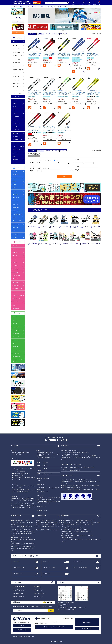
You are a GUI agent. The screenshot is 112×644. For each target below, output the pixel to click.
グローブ (15, 110)
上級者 (30, 58)
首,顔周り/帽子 (16, 133)
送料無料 (45, 168)
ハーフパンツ (16, 130)
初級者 (78, 58)
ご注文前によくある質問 (19, 568)
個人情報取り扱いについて (29, 637)
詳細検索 (74, 3)
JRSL (34, 58)
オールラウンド (76, 59)
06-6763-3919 (44, 618)
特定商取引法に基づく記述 (18, 637)
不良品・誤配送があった (40, 593)
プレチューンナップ (17, 94)
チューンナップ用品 (17, 146)
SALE (51, 58)
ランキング (84, 3)
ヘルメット (15, 113)
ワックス (15, 143)
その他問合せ (46, 574)
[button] (29, 27)
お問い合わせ (88, 622)
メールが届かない (78, 562)
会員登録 (18, 33)
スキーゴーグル (16, 330)
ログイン (18, 22)
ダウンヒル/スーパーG (18, 66)
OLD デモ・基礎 (16, 63)
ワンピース (15, 127)
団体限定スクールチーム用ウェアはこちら (54, 627)
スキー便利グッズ (17, 357)
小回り (37, 58)
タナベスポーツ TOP (17, 7)
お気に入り (89, 3)
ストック (15, 103)
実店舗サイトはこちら (87, 629)
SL (44, 58)
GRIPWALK (93, 97)
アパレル (15, 163)
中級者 (59, 58)
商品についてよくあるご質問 (80, 568)
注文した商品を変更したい (19, 590)
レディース (51, 160)
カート (99, 3)
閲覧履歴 (94, 3)
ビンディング (16, 97)
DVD (14, 156)
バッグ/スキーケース (17, 140)
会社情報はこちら (22, 626)
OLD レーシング (16, 52)
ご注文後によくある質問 (49, 568)
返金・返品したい (38, 597)
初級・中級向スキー (17, 87)
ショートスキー (16, 73)
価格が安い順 (56, 34)
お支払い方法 (16, 562)
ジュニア (57, 160)
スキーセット (16, 90)
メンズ (45, 160)
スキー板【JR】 (58, 7)
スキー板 (15, 42)
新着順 (48, 34)
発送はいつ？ (46, 562)
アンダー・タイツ (17, 340)
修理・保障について (18, 574)
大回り (66, 97)
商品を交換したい (38, 590)
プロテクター (16, 117)
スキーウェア (16, 120)
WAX (14, 218)
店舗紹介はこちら (22, 630)
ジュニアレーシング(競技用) (45, 7)
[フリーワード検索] (48, 166)
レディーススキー (17, 80)
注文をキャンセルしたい (19, 597)
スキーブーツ (16, 100)
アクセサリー (16, 234)
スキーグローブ (16, 334)
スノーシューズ (16, 350)
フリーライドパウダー (18, 70)
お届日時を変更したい (18, 593)
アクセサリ (15, 160)
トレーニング (16, 153)
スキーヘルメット (17, 337)
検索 (68, 3)
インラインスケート (17, 150)
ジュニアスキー (16, 83)
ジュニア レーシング (17, 56)
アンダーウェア (16, 136)
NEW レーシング (17, 49)
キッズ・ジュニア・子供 (30, 7)
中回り (63, 58)
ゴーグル (15, 107)
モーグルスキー (16, 76)
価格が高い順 (64, 34)
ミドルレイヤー (16, 123)
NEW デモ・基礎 (17, 59)
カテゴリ (78, 3)
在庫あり (39, 168)
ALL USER (40, 160)
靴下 (14, 343)
